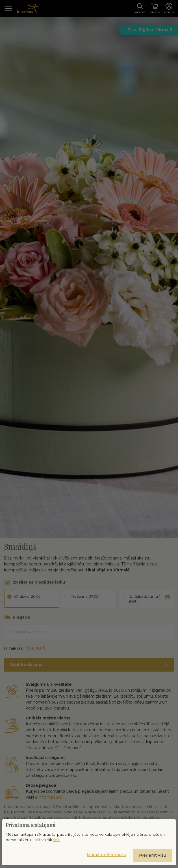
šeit (56, 840)
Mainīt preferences (106, 855)
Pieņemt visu (153, 855)
